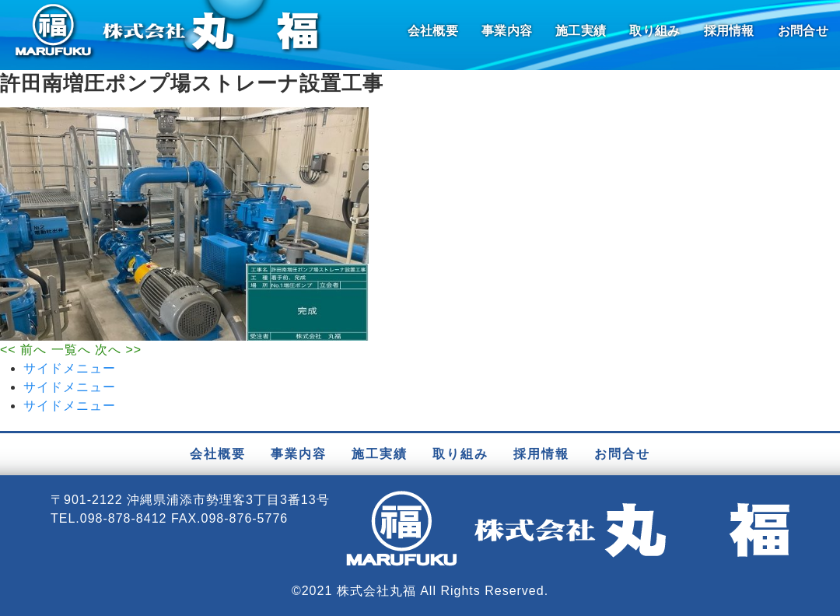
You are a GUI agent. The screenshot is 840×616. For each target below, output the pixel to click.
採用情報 (729, 31)
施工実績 (581, 31)
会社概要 (433, 31)
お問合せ (803, 31)
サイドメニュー (70, 368)
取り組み (654, 31)
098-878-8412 (124, 518)
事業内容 (507, 31)
